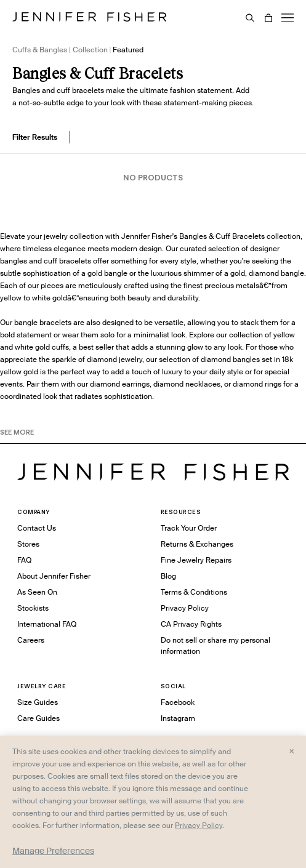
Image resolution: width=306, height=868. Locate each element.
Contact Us (37, 528)
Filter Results (35, 137)
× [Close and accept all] (292, 750)
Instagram (178, 718)
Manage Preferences (53, 851)
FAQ (24, 560)
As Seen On (37, 592)
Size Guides (38, 702)
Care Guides (38, 718)
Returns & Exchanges (197, 544)
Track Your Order (189, 528)
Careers (31, 640)
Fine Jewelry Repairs (196, 560)
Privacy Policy (185, 608)
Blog (168, 576)
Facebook (178, 702)
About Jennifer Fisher (54, 576)
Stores (28, 544)
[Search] (250, 18)
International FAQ (47, 624)
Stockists (33, 608)
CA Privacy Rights (191, 624)
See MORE (17, 432)
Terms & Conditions (194, 592)
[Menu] (288, 18)
